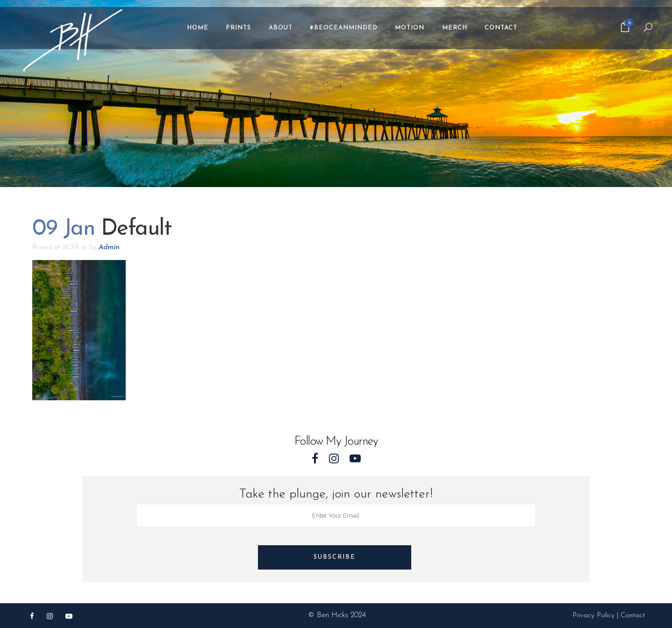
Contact (633, 616)
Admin (109, 248)
